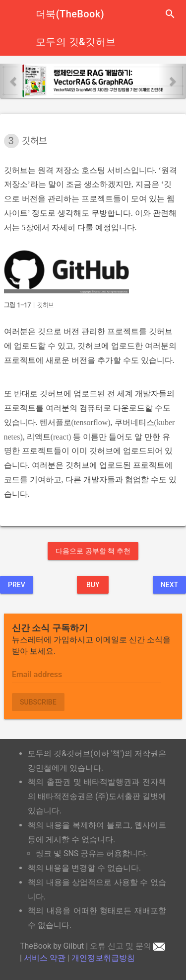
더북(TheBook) (70, 14)
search (170, 14)
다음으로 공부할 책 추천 (93, 551)
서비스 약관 (45, 958)
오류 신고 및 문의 (127, 946)
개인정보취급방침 (103, 958)
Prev (17, 585)
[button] (14, 81)
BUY (93, 585)
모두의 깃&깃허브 (76, 42)
